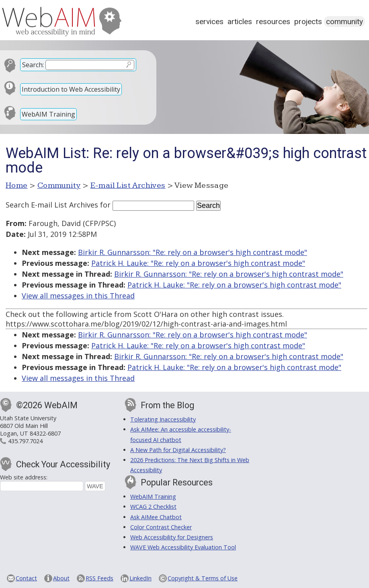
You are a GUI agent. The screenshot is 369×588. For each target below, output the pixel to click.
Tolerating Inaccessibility (163, 419)
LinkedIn (140, 578)
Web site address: (24, 477)
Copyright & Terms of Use (203, 578)
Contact (26, 578)
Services (209, 22)
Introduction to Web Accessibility (71, 89)
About (61, 578)
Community (344, 22)
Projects (308, 22)
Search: (33, 65)
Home (17, 185)
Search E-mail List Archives (52, 205)
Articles (240, 22)
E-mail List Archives (128, 185)
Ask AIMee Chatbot (156, 517)
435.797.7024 (25, 441)
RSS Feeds (99, 578)
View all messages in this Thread (78, 296)
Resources (273, 22)
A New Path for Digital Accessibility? (178, 450)
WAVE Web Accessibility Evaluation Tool (183, 547)
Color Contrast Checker (161, 527)
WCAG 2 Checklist (153, 507)
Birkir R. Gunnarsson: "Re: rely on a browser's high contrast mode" (193, 252)
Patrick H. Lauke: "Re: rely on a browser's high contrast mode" (198, 263)
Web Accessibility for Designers (172, 537)
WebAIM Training (48, 114)
